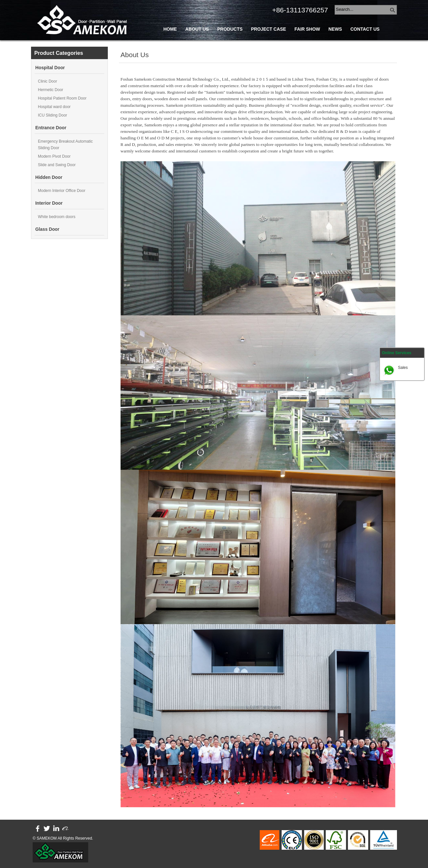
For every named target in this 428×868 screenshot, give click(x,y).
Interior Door (49, 203)
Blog (170, 44)
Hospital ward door (54, 107)
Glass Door (47, 229)
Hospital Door (50, 68)
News (335, 29)
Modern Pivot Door (54, 156)
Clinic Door (48, 81)
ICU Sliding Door (52, 115)
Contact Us (365, 29)
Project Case (268, 29)
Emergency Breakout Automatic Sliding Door (65, 145)
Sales (403, 368)
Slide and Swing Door (57, 165)
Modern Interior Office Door (62, 191)
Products (230, 29)
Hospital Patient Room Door (62, 98)
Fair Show (307, 29)
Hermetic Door (50, 90)
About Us (197, 29)
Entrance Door (51, 128)
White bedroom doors (57, 217)
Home (170, 29)
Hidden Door (49, 177)
